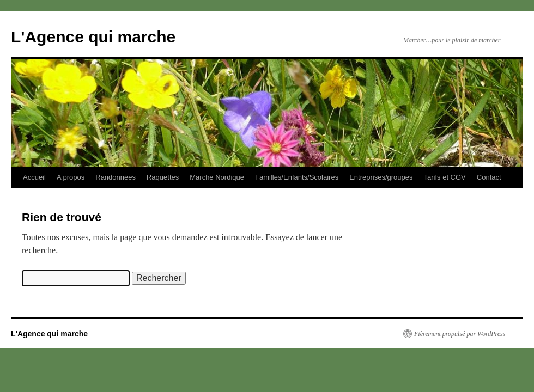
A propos (71, 177)
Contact (489, 177)
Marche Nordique (217, 177)
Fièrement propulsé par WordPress (460, 334)
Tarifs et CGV (444, 177)
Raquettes (163, 177)
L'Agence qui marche (93, 37)
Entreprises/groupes (381, 177)
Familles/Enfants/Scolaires (297, 177)
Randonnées (116, 177)
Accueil (34, 177)
